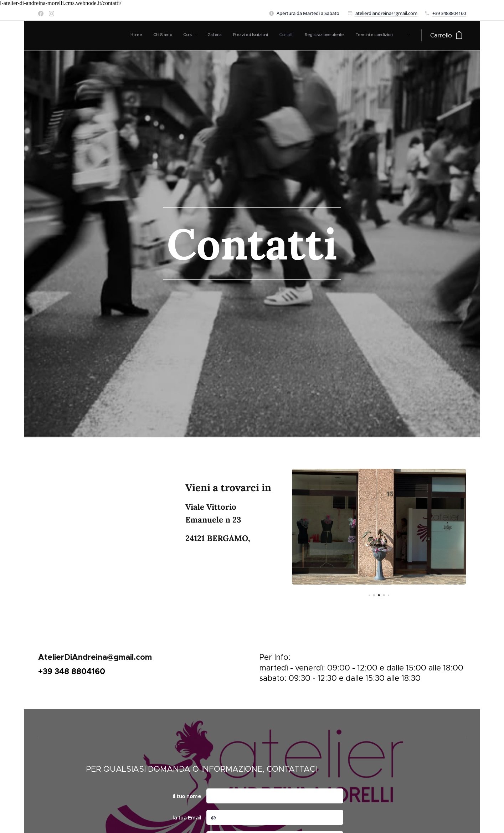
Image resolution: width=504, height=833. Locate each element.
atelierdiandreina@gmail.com (386, 13)
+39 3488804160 (449, 13)
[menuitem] (316, 35)
